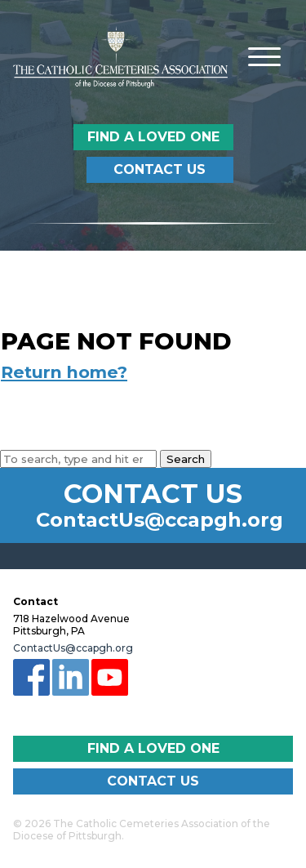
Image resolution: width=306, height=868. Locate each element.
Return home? (64, 372)
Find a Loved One (153, 137)
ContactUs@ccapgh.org (160, 520)
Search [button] (186, 459)
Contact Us (160, 169)
